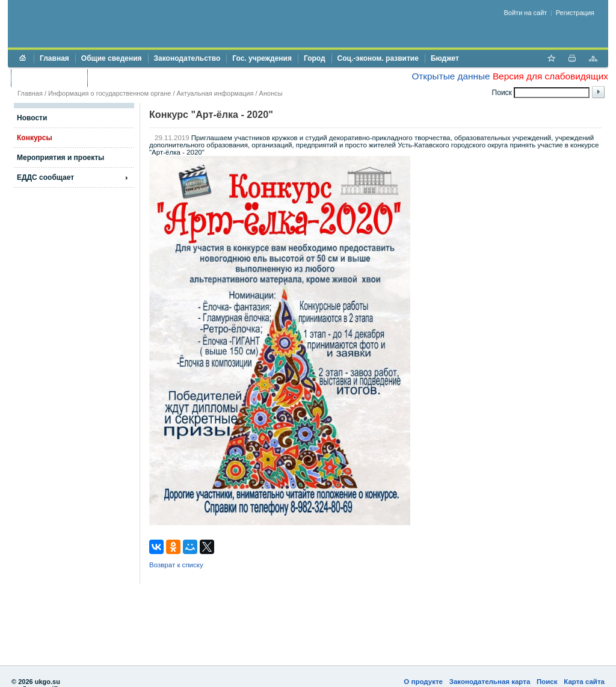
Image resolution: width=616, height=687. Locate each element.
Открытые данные (451, 76)
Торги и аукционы (49, 78)
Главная (54, 58)
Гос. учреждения (262, 58)
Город (315, 58)
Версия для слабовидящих (550, 76)
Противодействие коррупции (145, 78)
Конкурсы (35, 138)
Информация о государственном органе (109, 93)
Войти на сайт (526, 13)
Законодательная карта (490, 682)
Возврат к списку (176, 565)
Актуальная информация (215, 93)
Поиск (547, 682)
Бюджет (445, 58)
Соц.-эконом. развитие (378, 58)
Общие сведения (112, 58)
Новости (32, 118)
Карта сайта (584, 682)
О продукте (423, 682)
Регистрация (575, 13)
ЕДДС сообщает (45, 177)
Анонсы (271, 93)
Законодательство (187, 58)
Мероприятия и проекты (60, 158)
